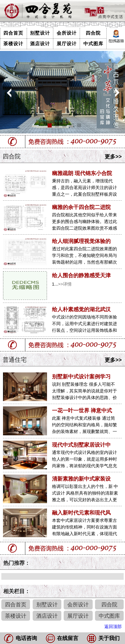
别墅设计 (40, 33)
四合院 (93, 33)
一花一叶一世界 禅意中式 (82, 411)
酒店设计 (40, 44)
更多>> (113, 157)
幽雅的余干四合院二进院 (81, 207)
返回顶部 (113, 627)
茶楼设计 (13, 44)
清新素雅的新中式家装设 (81, 479)
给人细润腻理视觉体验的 (81, 241)
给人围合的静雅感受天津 (81, 275)
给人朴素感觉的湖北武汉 (81, 309)
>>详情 (65, 284)
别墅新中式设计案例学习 (81, 377)
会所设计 (67, 33)
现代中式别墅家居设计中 (81, 445)
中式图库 (93, 44)
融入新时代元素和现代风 (81, 513)
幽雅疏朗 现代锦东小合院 (82, 173)
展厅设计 (67, 44)
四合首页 (13, 33)
